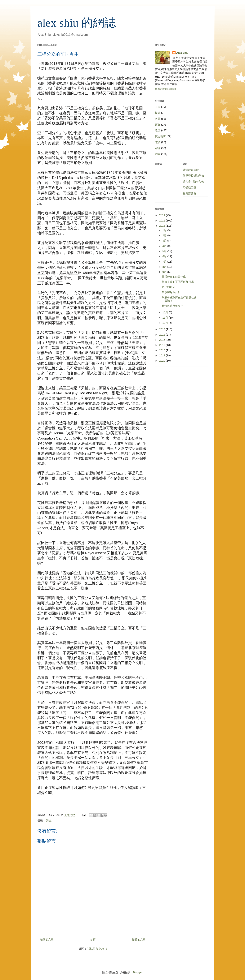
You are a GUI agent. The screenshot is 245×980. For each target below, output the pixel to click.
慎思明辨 (160, 136)
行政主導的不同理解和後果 (178, 282)
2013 (163, 226)
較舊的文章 (139, 939)
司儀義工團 (189, 187)
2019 (163, 355)
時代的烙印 (168, 287)
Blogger (138, 972)
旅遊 (158, 113)
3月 (165, 241)
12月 (165, 323)
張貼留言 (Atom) (97, 949)
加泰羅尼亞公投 (171, 292)
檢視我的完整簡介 (166, 89)
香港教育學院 (191, 170)
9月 (165, 272)
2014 (163, 329)
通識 (49, 821)
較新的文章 (47, 939)
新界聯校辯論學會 (194, 176)
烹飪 (158, 125)
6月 (165, 256)
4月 (165, 246)
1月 (165, 230)
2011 (163, 215)
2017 (163, 345)
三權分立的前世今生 (174, 277)
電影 (158, 142)
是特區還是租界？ (172, 306)
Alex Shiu (182, 53)
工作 (158, 107)
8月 (165, 267)
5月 (165, 251)
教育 (158, 119)
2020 (163, 361)
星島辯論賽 (189, 193)
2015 (163, 335)
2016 (163, 340)
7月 (165, 262)
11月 (165, 318)
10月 (165, 312)
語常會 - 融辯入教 (193, 182)
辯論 (158, 148)
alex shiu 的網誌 (77, 23)
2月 (165, 235)
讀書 (158, 154)
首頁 (93, 939)
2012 (163, 221)
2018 (163, 350)
